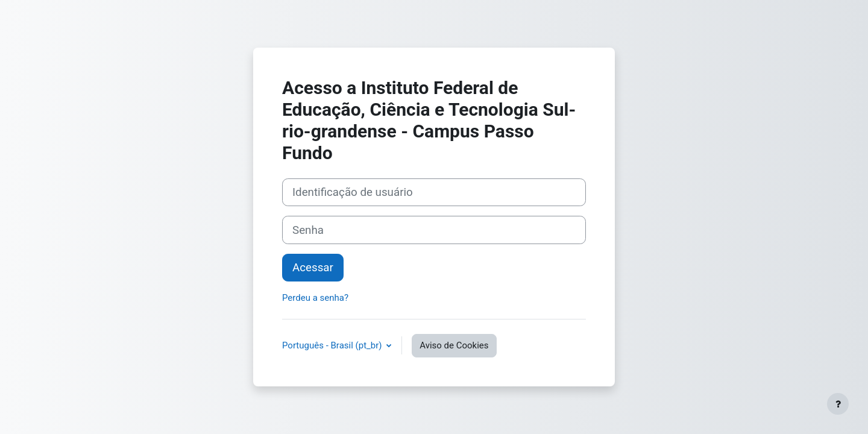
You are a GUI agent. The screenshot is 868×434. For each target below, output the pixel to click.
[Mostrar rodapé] (838, 404)
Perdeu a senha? (315, 298)
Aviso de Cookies (454, 345)
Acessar (313, 268)
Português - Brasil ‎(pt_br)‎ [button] (333, 345)
